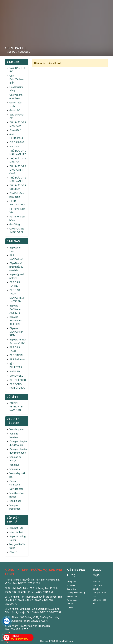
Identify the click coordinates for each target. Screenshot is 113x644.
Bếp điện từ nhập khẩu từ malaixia (16, 267)
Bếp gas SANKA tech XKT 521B (16, 309)
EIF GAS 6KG (17, 142)
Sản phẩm (71, 589)
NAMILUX (15, 371)
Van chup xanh (17, 429)
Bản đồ (70, 604)
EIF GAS (14, 146)
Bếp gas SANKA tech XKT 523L (16, 320)
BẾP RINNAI (16, 355)
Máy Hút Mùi (16, 532)
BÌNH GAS (97, 582)
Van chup (14, 465)
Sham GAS (15, 130)
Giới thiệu (71, 585)
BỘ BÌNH (97, 589)
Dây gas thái (16, 489)
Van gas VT (16, 469)
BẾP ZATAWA (17, 359)
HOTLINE (22, 637)
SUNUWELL (16, 376)
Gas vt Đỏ (15, 110)
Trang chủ (72, 582)
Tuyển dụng (72, 600)
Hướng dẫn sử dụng (76, 593)
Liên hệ (70, 607)
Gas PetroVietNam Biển (17, 79)
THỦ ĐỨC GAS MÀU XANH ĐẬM (18, 170)
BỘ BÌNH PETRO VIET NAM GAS (16, 407)
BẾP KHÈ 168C (18, 380)
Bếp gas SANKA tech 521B (16, 332)
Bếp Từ (13, 552)
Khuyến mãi (72, 596)
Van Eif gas (15, 501)
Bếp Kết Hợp (16, 528)
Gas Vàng (15, 224)
